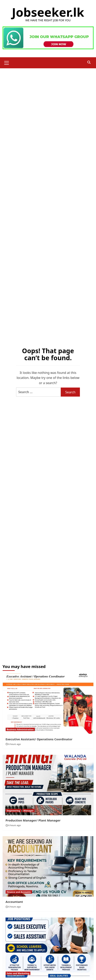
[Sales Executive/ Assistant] (48, 948)
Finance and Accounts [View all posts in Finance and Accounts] (19, 892)
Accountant (14, 902)
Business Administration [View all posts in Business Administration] (20, 729)
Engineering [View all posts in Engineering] (13, 811)
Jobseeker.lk (48, 12)
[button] (7, 62)
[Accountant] (48, 866)
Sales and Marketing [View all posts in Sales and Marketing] (18, 973)
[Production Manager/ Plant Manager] (48, 785)
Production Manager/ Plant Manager (33, 820)
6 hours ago (14, 744)
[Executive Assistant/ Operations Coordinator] (48, 704)
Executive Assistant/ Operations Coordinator (39, 739)
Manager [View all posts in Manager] (28, 811)
